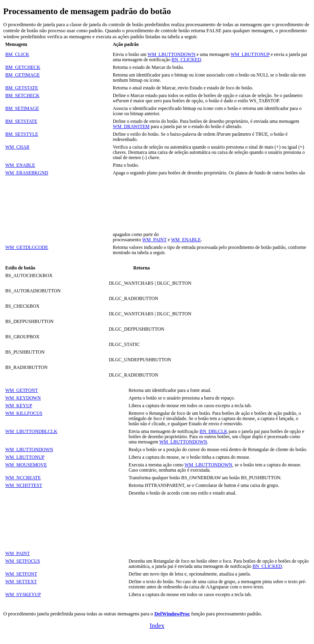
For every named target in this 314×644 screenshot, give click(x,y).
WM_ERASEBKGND (27, 173)
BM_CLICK (17, 55)
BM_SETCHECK (22, 96)
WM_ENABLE (20, 165)
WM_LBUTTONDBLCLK (31, 432)
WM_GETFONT (22, 390)
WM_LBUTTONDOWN (172, 55)
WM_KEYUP (19, 406)
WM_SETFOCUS (23, 561)
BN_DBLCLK (213, 432)
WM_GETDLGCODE (27, 247)
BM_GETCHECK (23, 67)
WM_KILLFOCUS (24, 413)
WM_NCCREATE (23, 478)
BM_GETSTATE (22, 88)
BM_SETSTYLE (22, 134)
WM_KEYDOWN (23, 398)
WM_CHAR (17, 147)
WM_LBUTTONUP (250, 55)
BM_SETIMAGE (22, 109)
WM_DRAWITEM (131, 127)
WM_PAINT (155, 240)
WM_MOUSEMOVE (26, 465)
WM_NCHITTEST (24, 486)
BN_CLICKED (186, 60)
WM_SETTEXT (21, 582)
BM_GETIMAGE (23, 75)
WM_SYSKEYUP (23, 595)
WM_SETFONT (21, 574)
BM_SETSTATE (21, 121)
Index (157, 626)
